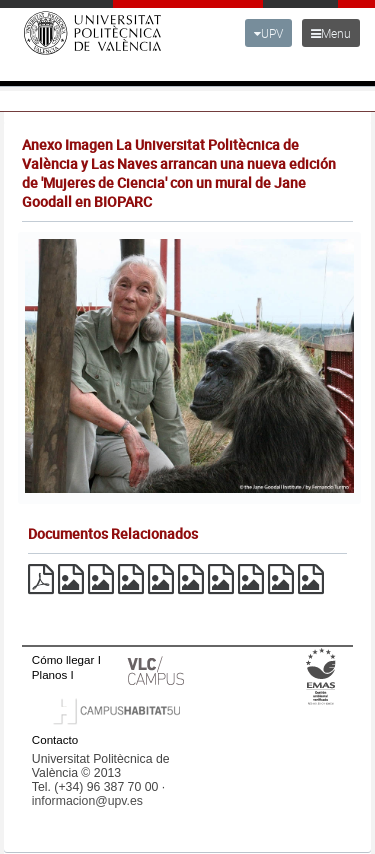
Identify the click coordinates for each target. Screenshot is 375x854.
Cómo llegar (63, 659)
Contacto (55, 739)
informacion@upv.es (87, 801)
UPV (268, 33)
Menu (331, 33)
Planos (50, 674)
